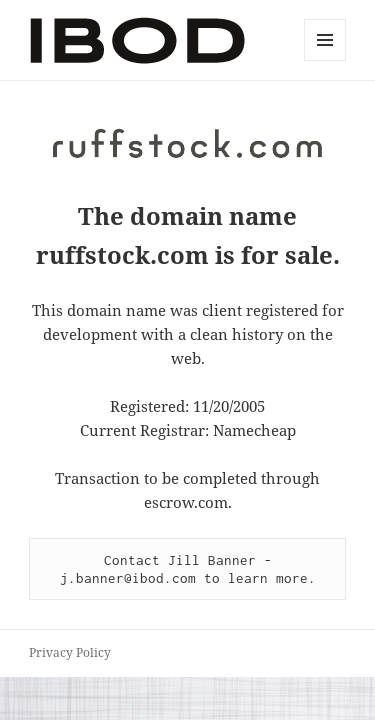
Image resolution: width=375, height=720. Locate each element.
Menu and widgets (325, 60)
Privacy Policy (70, 652)
